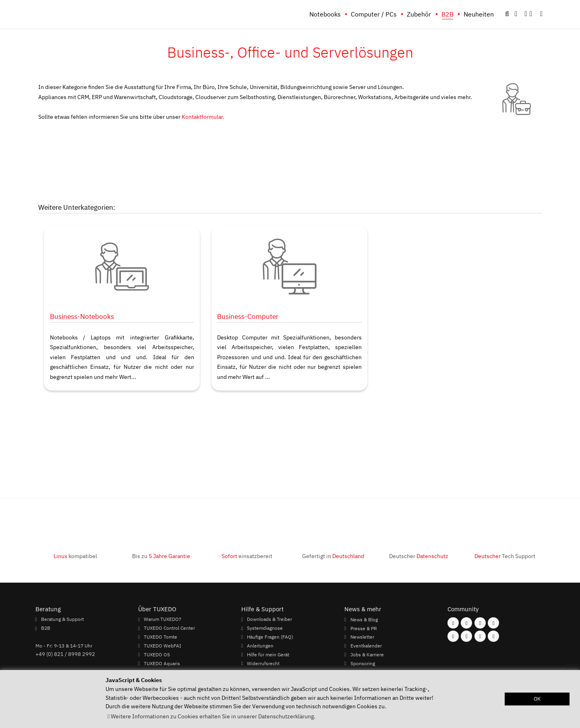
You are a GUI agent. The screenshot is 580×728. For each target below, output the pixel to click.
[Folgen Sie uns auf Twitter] (493, 623)
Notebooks (325, 14)
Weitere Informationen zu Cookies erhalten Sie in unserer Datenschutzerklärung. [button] (213, 716)
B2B (447, 14)
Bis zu (161, 556)
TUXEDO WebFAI (163, 645)
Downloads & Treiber (269, 619)
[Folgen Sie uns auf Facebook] (453, 623)
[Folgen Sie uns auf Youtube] (453, 636)
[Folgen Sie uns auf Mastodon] (480, 623)
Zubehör (419, 14)
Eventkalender (366, 645)
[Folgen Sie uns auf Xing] (466, 636)
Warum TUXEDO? (163, 619)
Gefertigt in (333, 556)
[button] (541, 14)
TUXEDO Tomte (161, 637)
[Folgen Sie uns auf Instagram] (466, 623)
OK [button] (537, 699)
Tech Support (505, 556)
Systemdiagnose (265, 628)
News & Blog (364, 619)
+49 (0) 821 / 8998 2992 (65, 654)
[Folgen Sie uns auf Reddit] (493, 636)
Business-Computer (248, 316)
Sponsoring (363, 663)
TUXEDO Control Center (169, 628)
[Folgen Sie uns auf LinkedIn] (480, 636)
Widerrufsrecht (263, 663)
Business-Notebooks (82, 316)
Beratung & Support (62, 619)
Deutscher (419, 556)
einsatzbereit (247, 556)
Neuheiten (479, 14)
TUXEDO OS (157, 654)
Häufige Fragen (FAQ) (270, 637)
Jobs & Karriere (367, 654)
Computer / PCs (374, 14)
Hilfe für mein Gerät (268, 654)
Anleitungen (260, 645)
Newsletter (362, 637)
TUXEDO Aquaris (162, 663)
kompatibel (75, 556)
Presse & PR (364, 628)
